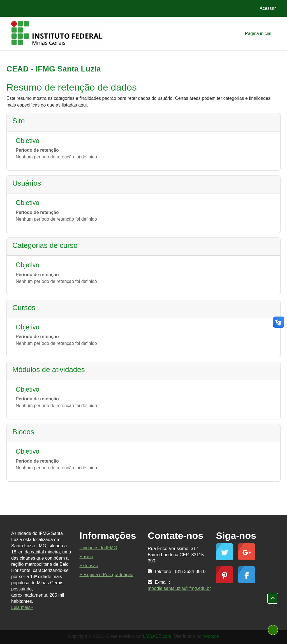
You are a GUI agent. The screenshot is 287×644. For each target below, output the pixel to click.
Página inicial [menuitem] (258, 34)
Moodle (211, 636)
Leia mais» (22, 607)
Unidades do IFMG (98, 548)
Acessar (268, 8)
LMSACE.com (157, 636)
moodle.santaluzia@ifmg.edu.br (179, 588)
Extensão (89, 566)
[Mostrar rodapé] (273, 630)
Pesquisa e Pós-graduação (107, 575)
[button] (273, 598)
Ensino (86, 557)
